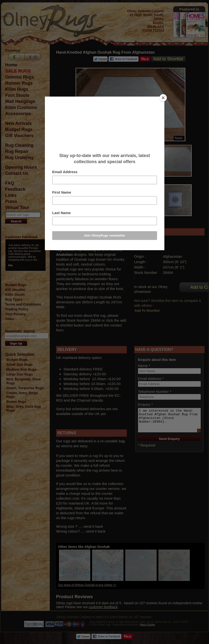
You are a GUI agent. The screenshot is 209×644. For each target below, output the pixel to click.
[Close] (163, 98)
